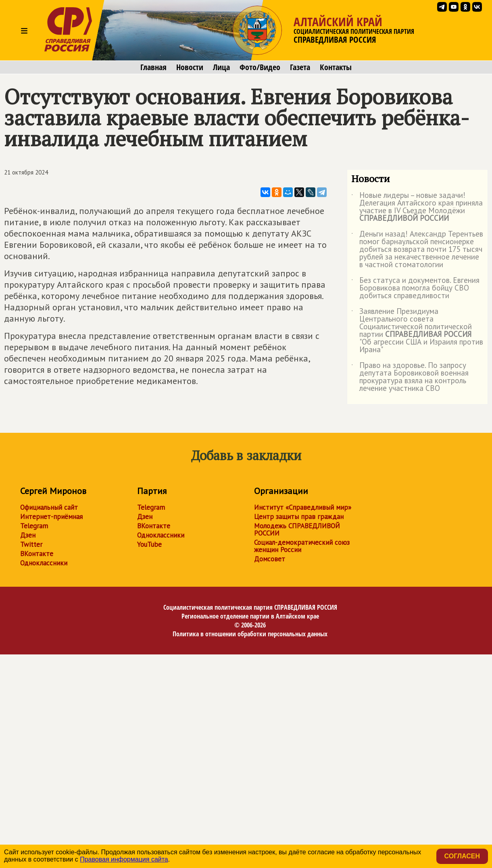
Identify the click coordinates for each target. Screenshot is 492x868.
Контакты (336, 67)
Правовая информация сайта (124, 859)
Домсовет (270, 559)
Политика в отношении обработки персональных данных (250, 634)
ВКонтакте (37, 554)
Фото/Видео (260, 67)
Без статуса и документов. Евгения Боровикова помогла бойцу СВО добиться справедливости (415, 288)
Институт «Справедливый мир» (303, 507)
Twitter (31, 544)
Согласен (462, 856)
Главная (153, 67)
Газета (300, 67)
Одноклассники (44, 563)
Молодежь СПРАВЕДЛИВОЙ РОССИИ (297, 530)
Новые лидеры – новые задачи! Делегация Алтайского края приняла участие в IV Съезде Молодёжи (417, 207)
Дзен (28, 535)
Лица (221, 67)
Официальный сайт (49, 507)
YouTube (149, 544)
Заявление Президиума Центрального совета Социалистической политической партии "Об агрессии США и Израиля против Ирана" (417, 331)
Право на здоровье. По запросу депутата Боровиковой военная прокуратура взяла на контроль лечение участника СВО (410, 377)
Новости (190, 67)
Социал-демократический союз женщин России (302, 546)
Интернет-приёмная (51, 517)
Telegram (34, 526)
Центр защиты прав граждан (299, 517)
